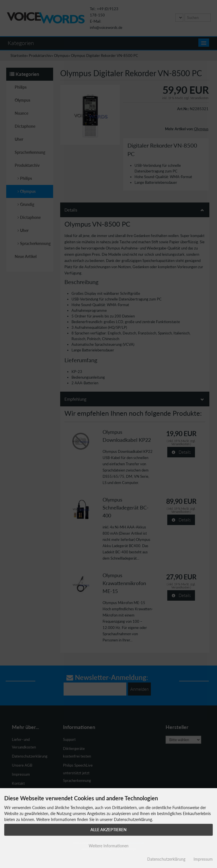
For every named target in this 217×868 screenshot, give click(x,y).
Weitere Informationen (109, 846)
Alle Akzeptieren (108, 830)
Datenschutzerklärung (166, 859)
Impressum (203, 859)
